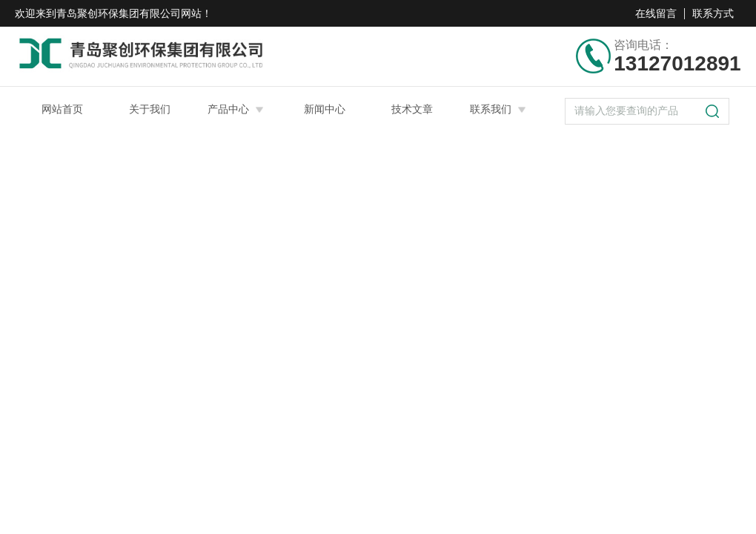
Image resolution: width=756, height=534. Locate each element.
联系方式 (713, 13)
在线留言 (656, 13)
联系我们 (491, 109)
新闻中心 (325, 109)
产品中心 (228, 109)
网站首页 (62, 109)
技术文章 (412, 109)
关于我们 (150, 109)
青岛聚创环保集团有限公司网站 (129, 13)
